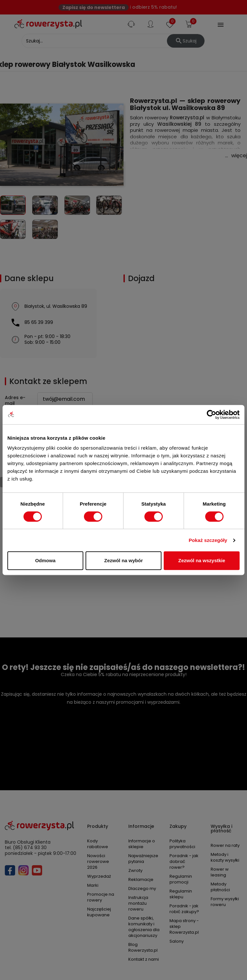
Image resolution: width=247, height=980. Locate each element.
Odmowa (45, 560)
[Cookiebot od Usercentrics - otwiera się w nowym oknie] (211, 415)
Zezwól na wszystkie (202, 560)
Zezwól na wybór (123, 560)
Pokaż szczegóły (208, 540)
